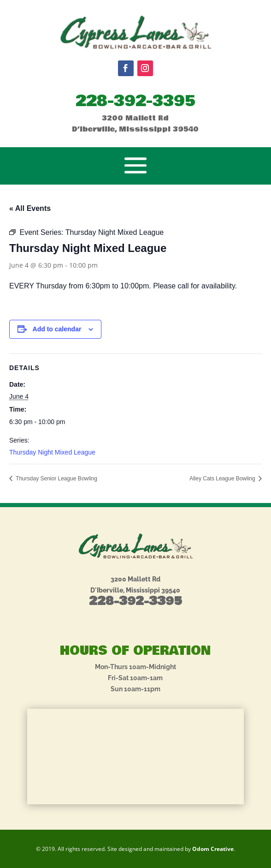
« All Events (30, 208)
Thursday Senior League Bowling (56, 479)
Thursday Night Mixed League (52, 452)
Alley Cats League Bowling (223, 479)
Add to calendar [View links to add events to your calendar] (57, 329)
